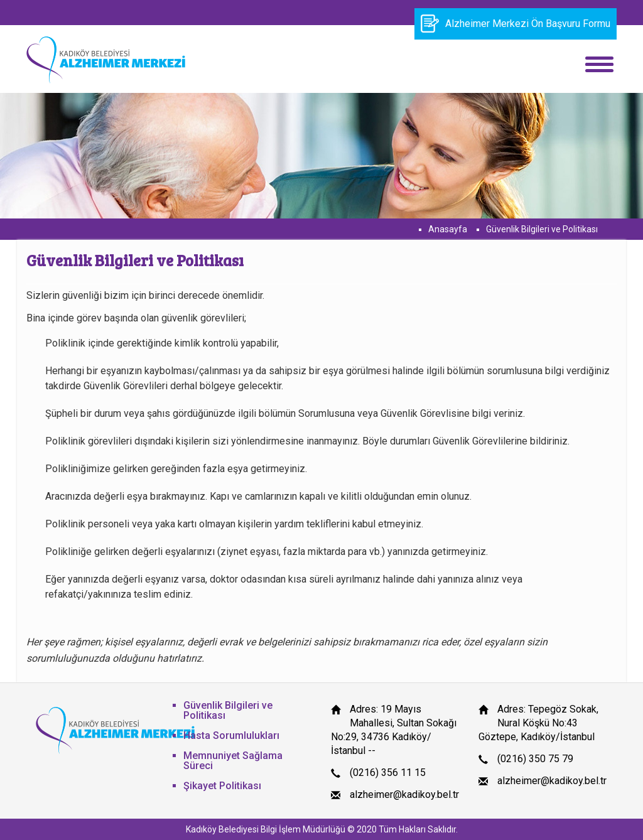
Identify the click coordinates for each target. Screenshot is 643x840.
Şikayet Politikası (222, 786)
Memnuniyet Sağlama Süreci (233, 761)
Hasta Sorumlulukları (231, 735)
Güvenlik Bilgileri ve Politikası (542, 229)
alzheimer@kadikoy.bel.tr (404, 794)
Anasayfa (448, 229)
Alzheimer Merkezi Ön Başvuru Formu (516, 24)
